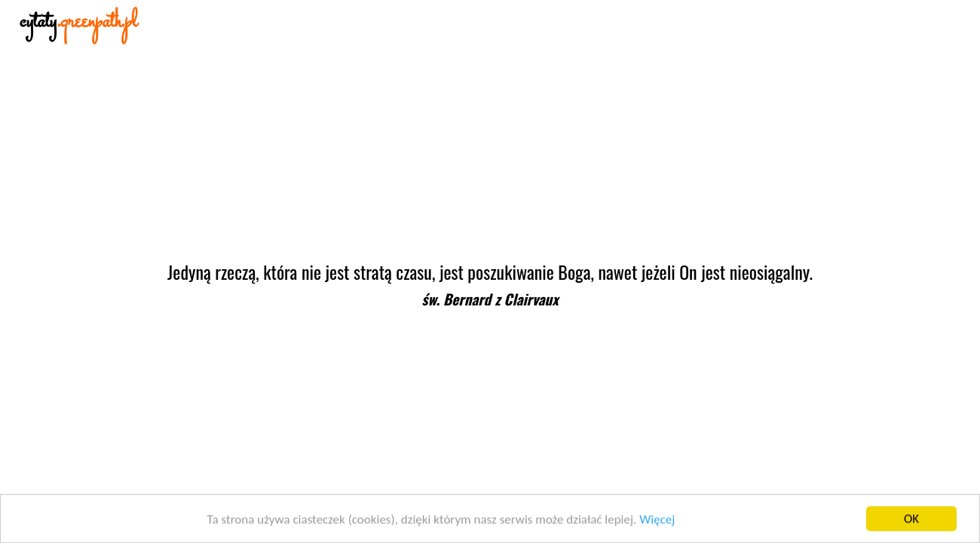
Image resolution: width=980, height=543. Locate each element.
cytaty (78, 22)
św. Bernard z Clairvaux (490, 299)
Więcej (657, 521)
